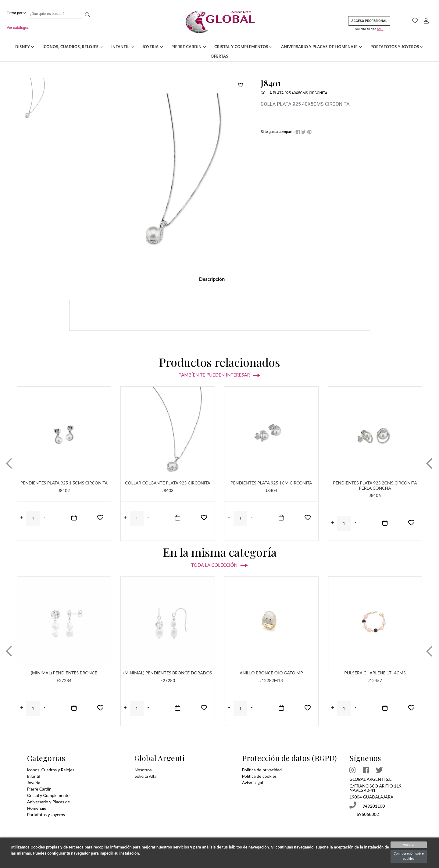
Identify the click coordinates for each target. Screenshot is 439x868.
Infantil (123, 47)
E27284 (64, 680)
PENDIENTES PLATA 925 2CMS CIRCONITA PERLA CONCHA (375, 485)
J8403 (168, 490)
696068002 (367, 814)
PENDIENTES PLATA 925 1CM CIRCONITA (271, 483)
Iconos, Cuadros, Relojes (73, 47)
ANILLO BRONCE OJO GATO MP (271, 673)
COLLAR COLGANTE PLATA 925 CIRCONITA (168, 483)
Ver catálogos (18, 28)
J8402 (64, 490)
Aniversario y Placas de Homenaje (322, 47)
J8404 (271, 490)
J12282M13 (271, 680)
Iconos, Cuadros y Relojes (51, 770)
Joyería (34, 782)
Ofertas (220, 56)
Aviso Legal (253, 782)
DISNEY (25, 47)
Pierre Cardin (189, 47)
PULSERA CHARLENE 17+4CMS (375, 673)
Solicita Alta (145, 776)
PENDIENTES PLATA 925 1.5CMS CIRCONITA (64, 483)
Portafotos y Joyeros (397, 47)
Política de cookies (259, 776)
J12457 (375, 680)
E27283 (168, 680)
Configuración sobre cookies (409, 856)
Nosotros (143, 770)
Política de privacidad (262, 770)
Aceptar (409, 845)
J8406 (375, 495)
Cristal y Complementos (244, 47)
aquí (380, 29)
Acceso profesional (369, 21)
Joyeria (153, 47)
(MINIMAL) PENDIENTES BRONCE (64, 673)
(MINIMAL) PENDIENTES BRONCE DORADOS (168, 673)
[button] (9, 464)
